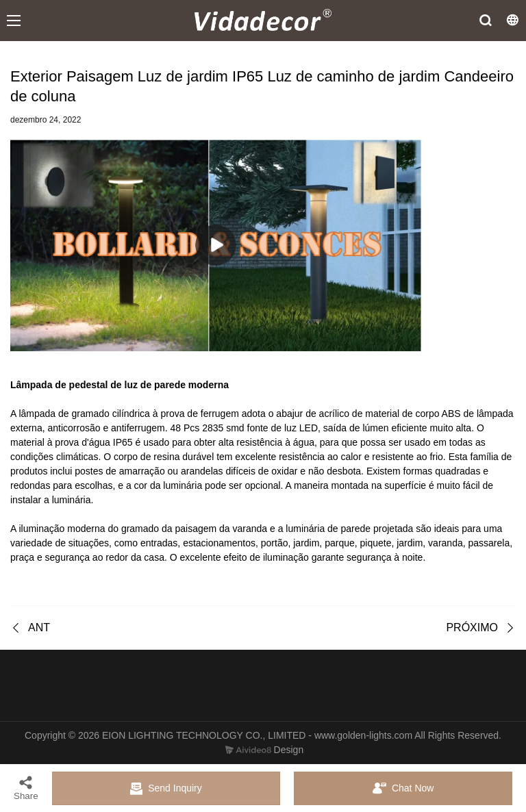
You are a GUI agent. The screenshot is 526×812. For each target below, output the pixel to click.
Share (26, 788)
